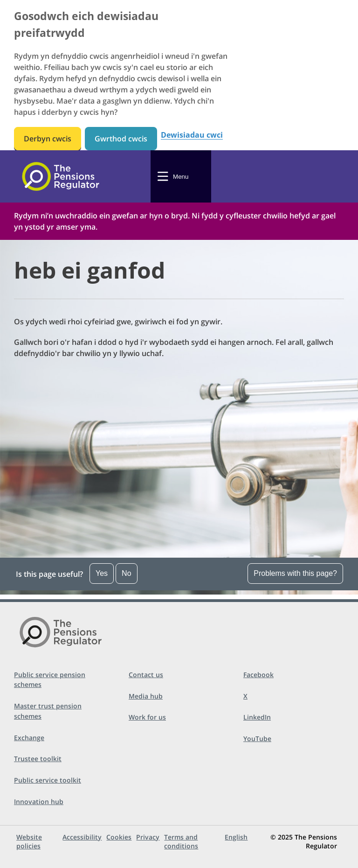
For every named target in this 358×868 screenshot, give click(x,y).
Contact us (146, 675)
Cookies (119, 837)
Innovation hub (39, 801)
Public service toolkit (48, 780)
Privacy (148, 837)
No (126, 573)
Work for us (147, 717)
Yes (102, 573)
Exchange (29, 738)
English (236, 837)
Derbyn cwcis (48, 139)
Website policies (29, 841)
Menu (181, 177)
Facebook (258, 675)
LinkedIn (257, 717)
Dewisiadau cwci (192, 135)
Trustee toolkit (38, 759)
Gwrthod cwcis (121, 139)
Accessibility (82, 837)
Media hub (146, 696)
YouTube (257, 738)
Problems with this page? (295, 573)
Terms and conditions (181, 841)
